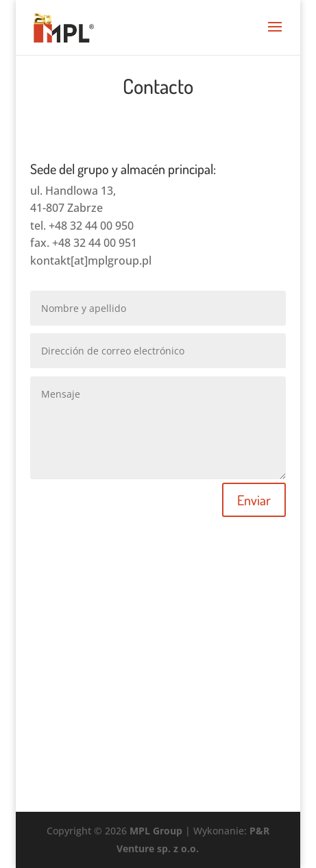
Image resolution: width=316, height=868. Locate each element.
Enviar (254, 500)
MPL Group (156, 831)
